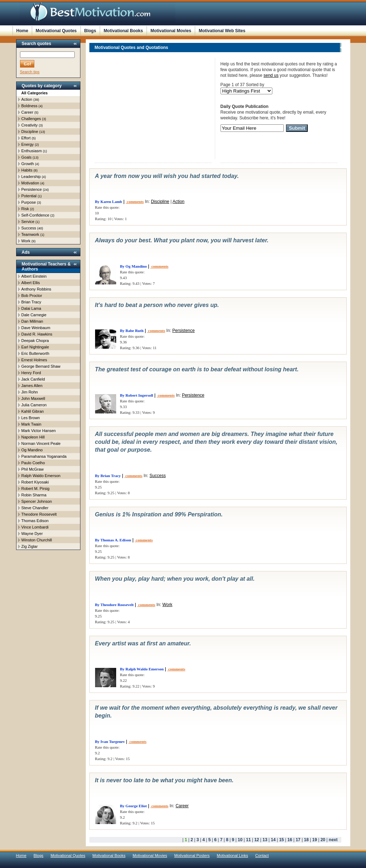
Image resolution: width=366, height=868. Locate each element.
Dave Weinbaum (36, 328)
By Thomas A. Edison (113, 540)
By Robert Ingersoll (137, 395)
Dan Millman (32, 321)
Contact (262, 855)
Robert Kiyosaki (35, 482)
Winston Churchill (37, 540)
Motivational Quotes (56, 31)
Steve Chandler (35, 508)
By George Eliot (133, 806)
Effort (26, 138)
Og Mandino (32, 450)
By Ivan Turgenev (110, 741)
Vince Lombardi (35, 527)
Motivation (30, 183)
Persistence (32, 189)
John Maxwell (33, 398)
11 (248, 840)
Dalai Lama (31, 308)
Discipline (30, 132)
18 (306, 840)
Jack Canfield (33, 379)
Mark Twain (31, 424)
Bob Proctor (32, 296)
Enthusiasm (32, 151)
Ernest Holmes (34, 360)
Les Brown (31, 418)
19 (315, 840)
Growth (28, 164)
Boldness (29, 106)
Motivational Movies (171, 31)
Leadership (31, 177)
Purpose (29, 202)
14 (273, 840)
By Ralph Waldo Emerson (142, 669)
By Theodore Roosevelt (114, 605)
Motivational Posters (192, 855)
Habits (27, 170)
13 (265, 840)
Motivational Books (123, 31)
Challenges (31, 119)
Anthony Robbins (36, 289)
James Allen (32, 386)
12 (256, 840)
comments (135, 202)
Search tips (30, 72)
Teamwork (30, 234)
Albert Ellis (31, 283)
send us (271, 75)
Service (28, 222)
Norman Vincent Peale (41, 443)
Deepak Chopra (35, 341)
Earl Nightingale (35, 347)
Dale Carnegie (34, 315)
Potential (29, 196)
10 (240, 840)
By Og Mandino (133, 266)
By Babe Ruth (132, 331)
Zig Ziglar (30, 546)
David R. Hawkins (37, 334)
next (333, 840)
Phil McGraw (33, 469)
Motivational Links (233, 855)
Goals (27, 157)
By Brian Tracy (108, 476)
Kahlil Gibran (33, 411)
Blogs (90, 31)
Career (28, 112)
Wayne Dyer (32, 534)
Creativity (30, 125)
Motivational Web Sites (222, 31)
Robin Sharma (34, 495)
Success (29, 228)
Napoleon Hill (33, 437)
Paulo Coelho (33, 463)
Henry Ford (31, 373)
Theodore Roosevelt (39, 514)
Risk (25, 209)
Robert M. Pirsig (36, 488)
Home (22, 31)
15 (281, 840)
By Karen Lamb (109, 202)
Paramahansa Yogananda (44, 456)
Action (27, 99)
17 (298, 840)
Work (26, 241)
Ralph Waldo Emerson (41, 476)
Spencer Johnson (37, 501)
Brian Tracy (31, 302)
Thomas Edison (35, 521)
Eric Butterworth (35, 353)
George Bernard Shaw (41, 366)
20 (323, 840)
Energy (28, 144)
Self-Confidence (35, 215)
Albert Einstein (34, 276)
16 (290, 840)
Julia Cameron (34, 405)
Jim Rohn (30, 392)
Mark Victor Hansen (39, 431)
